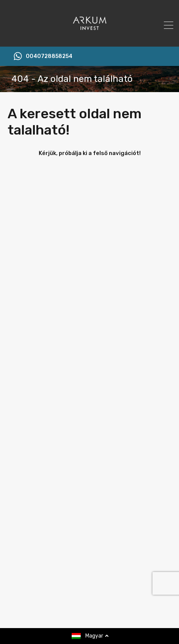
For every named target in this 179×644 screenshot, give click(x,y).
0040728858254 (49, 56)
